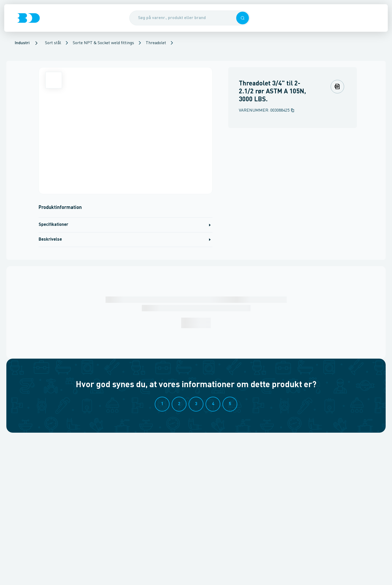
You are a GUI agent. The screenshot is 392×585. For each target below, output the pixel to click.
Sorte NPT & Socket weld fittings (103, 43)
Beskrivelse (126, 240)
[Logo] (28, 18)
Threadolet (156, 43)
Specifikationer (126, 225)
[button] (243, 18)
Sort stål (53, 43)
